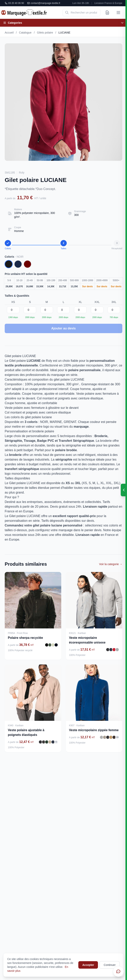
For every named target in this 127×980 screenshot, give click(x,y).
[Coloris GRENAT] (27, 264)
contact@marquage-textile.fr (44, 3)
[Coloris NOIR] (9, 264)
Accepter (88, 965)
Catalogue (25, 33)
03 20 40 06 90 (14, 3)
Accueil (9, 33)
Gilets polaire (45, 33)
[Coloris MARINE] (18, 264)
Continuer (110, 965)
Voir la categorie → (111, 564)
